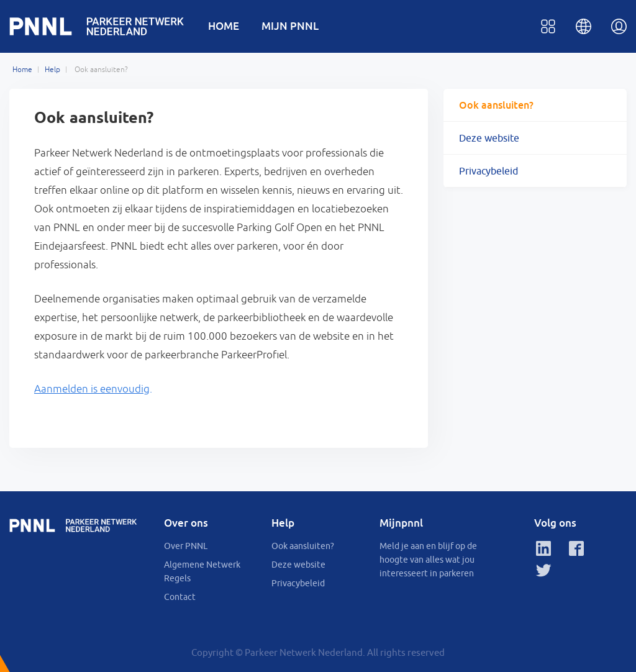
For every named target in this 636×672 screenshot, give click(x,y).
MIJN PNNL (290, 26)
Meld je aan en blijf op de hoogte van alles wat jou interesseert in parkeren (428, 560)
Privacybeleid (488, 171)
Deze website (489, 138)
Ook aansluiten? (496, 105)
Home (22, 70)
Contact (180, 597)
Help (52, 70)
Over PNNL (186, 546)
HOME (224, 26)
